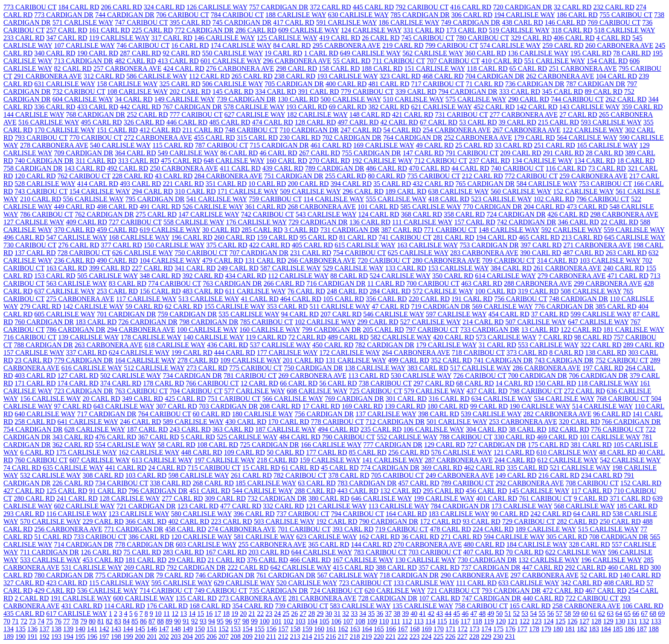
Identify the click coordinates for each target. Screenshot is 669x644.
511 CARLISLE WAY (340, 306)
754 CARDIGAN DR (33, 429)
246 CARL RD (140, 422)
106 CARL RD (643, 606)
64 (619, 614)
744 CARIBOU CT (577, 99)
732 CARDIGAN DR (277, 498)
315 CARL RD (257, 138)
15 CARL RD (261, 468)
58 (567, 614)
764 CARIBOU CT (164, 414)
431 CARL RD (82, 606)
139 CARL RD (405, 406)
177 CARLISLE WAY (287, 352)
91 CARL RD (108, 491)
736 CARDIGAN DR (535, 84)
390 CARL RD (541, 253)
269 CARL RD (144, 567)
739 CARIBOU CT (302, 606)
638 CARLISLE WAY (458, 191)
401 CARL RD (497, 498)
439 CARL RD (283, 168)
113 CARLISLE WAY (398, 506)
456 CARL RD (486, 491)
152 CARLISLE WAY (583, 191)
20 (243, 614)
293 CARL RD (24, 514)
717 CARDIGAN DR (107, 414)
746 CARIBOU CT (143, 45)
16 (209, 614)
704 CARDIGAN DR (495, 76)
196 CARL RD (192, 237)
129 (608, 621)
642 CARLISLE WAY (301, 567)
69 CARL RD (348, 107)
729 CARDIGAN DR (318, 222)
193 (56, 637)
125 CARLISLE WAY (287, 38)
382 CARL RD (389, 107)
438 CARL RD (522, 22)
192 (44, 637)
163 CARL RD (67, 268)
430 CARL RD (246, 422)
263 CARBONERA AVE (109, 345)
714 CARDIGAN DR (84, 544)
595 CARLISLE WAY (182, 583)
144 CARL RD (371, 544)
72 (24, 621)
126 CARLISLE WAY (217, 7)
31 (337, 614)
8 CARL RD (566, 352)
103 (300, 621)
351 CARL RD (226, 184)
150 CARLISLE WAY (174, 245)
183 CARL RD (96, 322)
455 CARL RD (214, 138)
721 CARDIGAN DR (146, 506)
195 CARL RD (591, 53)
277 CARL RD (182, 498)
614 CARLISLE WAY (505, 276)
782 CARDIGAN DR (385, 345)
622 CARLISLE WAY (576, 552)
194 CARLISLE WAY (525, 15)
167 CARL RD (226, 552)
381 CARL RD (591, 445)
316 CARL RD (449, 399)
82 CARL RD (73, 68)
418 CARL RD (449, 199)
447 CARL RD (543, 567)
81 (101, 621)
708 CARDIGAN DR (618, 537)
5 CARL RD (198, 437)
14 (192, 614)
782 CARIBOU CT (300, 475)
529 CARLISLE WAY (353, 268)
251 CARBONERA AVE (583, 68)
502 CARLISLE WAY (131, 376)
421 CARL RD (413, 115)
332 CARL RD (283, 506)
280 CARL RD (34, 498)
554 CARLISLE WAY (126, 445)
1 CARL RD (321, 53)
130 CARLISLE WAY (426, 560)
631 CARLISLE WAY (65, 84)
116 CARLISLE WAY (76, 514)
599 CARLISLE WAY (601, 314)
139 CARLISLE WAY (89, 337)
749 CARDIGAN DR (471, 22)
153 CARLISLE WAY (458, 268)
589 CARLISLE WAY (193, 422)
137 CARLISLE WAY (386, 414)
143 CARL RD (85, 168)
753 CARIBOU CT (605, 184)
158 (295, 629)
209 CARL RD (521, 153)
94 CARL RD (300, 314)
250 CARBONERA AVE (184, 168)
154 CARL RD (607, 61)
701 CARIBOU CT (304, 529)
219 (366, 637)
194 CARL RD (496, 237)
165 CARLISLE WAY (607, 145)
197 (104, 637)
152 (224, 629)
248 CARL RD (347, 291)
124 (548, 621)
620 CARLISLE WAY (395, 590)
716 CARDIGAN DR (336, 283)
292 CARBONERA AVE (530, 483)
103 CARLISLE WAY (610, 260)
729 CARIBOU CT (529, 521)
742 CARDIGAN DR (527, 222)
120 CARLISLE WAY (202, 537)
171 (451, 629)
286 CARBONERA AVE (547, 368)
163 (355, 629)
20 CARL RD (102, 399)
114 (430, 621)
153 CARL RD (55, 276)
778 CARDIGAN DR (144, 544)
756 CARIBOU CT (521, 299)
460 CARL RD (628, 567)
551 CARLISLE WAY (554, 61)
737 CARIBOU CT (303, 514)
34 (363, 614)
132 (644, 621)
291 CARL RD (563, 153)
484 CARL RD (300, 437)
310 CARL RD (195, 191)
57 (559, 614)
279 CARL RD (41, 306)
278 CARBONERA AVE (54, 145)
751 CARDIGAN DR (294, 176)
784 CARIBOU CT (237, 15)
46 (465, 614)
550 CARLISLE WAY (233, 53)
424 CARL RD (184, 68)
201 (152, 637)
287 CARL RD (140, 53)
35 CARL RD (392, 184)
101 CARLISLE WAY (610, 437)
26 (294, 614)
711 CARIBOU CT (398, 61)
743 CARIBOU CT (41, 191)
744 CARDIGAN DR (125, 15)
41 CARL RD (259, 299)
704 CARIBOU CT (196, 391)
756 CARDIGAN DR (324, 414)
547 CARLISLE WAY (77, 237)
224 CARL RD (493, 529)
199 (128, 637)
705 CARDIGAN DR (294, 84)
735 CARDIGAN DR (279, 590)
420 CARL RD (454, 337)
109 (372, 621)
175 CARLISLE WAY (86, 452)
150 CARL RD (556, 383)
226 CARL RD (73, 483)
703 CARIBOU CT (435, 552)
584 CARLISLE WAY (547, 184)
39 (405, 614)
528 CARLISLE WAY (45, 184)
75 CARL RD (142, 552)
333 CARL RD (520, 91)
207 (224, 637)
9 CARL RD (590, 498)
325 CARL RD (180, 84)
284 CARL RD (390, 291)
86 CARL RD (239, 153)
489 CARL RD (348, 337)
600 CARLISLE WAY (144, 598)
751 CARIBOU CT (234, 399)
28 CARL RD (605, 153)
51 (508, 614)
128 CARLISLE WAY (130, 498)
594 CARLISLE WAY (514, 537)
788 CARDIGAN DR (43, 345)
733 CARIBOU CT (100, 537)
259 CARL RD (563, 45)
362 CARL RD (73, 445)
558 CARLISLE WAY (194, 222)
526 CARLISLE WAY (213, 207)
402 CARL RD (189, 521)
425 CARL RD (185, 399)
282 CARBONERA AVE (558, 414)
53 (525, 614)
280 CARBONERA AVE (446, 260)
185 (618, 629)
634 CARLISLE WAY (502, 399)
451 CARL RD (210, 491)
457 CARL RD (419, 483)
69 (661, 614)
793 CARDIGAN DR (511, 590)
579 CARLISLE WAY (435, 391)
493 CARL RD (140, 184)
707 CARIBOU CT (453, 61)
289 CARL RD (644, 345)
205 (200, 637)
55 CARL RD (352, 61)
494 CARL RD (338, 429)
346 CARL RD (578, 222)
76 (58, 621)
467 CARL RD (606, 590)
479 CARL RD (223, 260)
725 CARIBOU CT (376, 391)
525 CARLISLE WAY (247, 437)
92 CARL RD (181, 53)
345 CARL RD (562, 91)
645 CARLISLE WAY (635, 237)
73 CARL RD (607, 168)
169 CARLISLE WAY (384, 145)
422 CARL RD (270, 245)
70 (7, 621)
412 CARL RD (160, 130)
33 (354, 614)
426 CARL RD (568, 214)
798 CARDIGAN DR (209, 322)
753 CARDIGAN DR (489, 245)
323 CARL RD (400, 76)
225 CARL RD (152, 30)
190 (20, 637)
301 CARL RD (406, 399)
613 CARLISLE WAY (162, 460)
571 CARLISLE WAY (83, 22)
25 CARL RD (474, 145)
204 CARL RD (544, 207)
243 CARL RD (190, 429)
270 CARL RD (329, 161)
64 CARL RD (592, 514)
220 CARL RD (429, 299)
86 (143, 621)
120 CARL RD (35, 176)
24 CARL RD (167, 468)
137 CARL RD (35, 253)
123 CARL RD (198, 506)
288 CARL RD (315, 491)
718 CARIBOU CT (478, 352)
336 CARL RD (55, 107)
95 (220, 621)
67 (644, 614)
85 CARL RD (368, 452)
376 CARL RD (268, 560)
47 (474, 614)
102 (288, 621)
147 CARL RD (423, 153)
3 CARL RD (301, 230)
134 (9, 629)
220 (378, 637)
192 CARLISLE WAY (382, 161)
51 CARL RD (53, 537)
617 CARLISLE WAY (77, 614)
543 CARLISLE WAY (326, 214)
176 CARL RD (167, 606)
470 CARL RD (429, 168)
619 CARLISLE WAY (170, 230)
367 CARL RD (158, 437)
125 (560, 621)
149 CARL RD (516, 475)
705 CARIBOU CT (397, 475)
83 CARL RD (128, 283)
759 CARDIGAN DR (188, 314)
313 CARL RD (139, 161)
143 (116, 629)
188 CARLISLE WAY (296, 15)
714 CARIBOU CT (166, 590)
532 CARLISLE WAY (51, 475)
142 (104, 629)
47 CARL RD (390, 306)
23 (269, 614)
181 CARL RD (146, 560)
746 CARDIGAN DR (225, 575)
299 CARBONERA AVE (608, 283)
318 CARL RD (572, 30)
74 (41, 621)
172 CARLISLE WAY (350, 352)
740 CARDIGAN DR (44, 161)
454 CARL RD (509, 314)
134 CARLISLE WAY (542, 161)
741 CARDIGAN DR (503, 360)
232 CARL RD (614, 7)
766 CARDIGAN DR (631, 422)
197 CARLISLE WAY (225, 460)
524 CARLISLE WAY (400, 276)
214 (307, 637)
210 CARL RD (41, 199)
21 (252, 614)
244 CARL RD (515, 460)
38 (397, 614)
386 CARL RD (149, 537)
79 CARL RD (175, 575)
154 (247, 629)
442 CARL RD (140, 107)
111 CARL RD (476, 583)
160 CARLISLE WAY (270, 329)
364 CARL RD (135, 153)
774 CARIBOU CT (175, 283)
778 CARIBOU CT (337, 422)
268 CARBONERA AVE (322, 207)
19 (235, 614)
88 (160, 621)
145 (140, 629)
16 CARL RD (190, 45)
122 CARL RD (581, 329)
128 (596, 621)
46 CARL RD (278, 153)
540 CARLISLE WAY (121, 145)
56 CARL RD (338, 383)
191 (32, 637)
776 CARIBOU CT (617, 429)
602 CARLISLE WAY (85, 506)
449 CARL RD (75, 207)
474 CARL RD (273, 122)
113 (419, 621)
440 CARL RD (543, 598)
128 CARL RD (315, 122)
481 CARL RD (389, 84)
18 (226, 614)
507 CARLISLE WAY (536, 322)
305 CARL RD (567, 537)
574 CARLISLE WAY (510, 45)
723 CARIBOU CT (365, 583)
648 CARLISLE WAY (234, 161)
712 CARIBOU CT (441, 161)
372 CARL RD (330, 7)
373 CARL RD (527, 352)
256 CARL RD (409, 452)
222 (402, 637)
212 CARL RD (483, 176)
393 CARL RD (353, 529)
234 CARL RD (602, 475)
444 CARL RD (235, 352)
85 (135, 621)
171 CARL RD (35, 383)
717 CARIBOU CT (438, 84)
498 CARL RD (117, 207)
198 (116, 637)
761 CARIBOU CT (545, 498)
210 (259, 637)
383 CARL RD (428, 368)
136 (32, 629)
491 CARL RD (160, 207)
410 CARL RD (502, 61)
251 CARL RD (555, 145)
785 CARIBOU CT (267, 322)
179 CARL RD (534, 138)
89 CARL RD (603, 91)
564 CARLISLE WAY (587, 138)
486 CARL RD (387, 168)
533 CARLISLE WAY (51, 560)
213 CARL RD (582, 237)
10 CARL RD (267, 184)
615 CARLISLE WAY (365, 245)
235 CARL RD (381, 429)
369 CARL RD (442, 468)
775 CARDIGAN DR (125, 575)
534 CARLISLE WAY (564, 399)
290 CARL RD (529, 99)
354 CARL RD (253, 606)
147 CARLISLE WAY (209, 214)
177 (522, 629)
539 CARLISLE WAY (491, 414)
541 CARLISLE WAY (217, 199)
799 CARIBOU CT (451, 45)
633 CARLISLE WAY (529, 583)
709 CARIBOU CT (509, 260)
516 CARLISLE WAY (49, 122)
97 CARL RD (73, 406)
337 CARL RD (87, 352)
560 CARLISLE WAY (521, 191)
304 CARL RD (486, 429)
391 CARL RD (318, 91)
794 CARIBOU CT (358, 514)
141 (92, 629)
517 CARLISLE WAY (481, 368)
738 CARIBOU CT (385, 383)
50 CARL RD (285, 452)
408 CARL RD (624, 583)
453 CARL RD (103, 560)
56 (550, 614)
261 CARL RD (251, 475)
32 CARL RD (573, 7)
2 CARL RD (32, 598)
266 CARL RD (284, 283)
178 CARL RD (163, 383)
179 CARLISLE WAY (446, 345)
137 (44, 629)
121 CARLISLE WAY (336, 506)
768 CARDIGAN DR (96, 115)
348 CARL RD (160, 276)
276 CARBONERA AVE (240, 68)
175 (498, 629)
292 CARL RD (585, 567)
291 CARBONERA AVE (48, 76)
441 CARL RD (126, 468)
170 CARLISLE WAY (65, 130)
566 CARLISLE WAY (293, 399)
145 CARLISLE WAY (539, 491)
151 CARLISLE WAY (435, 68)
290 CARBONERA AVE (475, 575)
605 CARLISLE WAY (65, 314)
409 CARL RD (87, 222)
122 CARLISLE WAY (593, 130)
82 (109, 621)
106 (336, 621)
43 (439, 614)
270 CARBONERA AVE (428, 544)
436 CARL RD (227, 345)
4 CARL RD (614, 38)
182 (582, 629)
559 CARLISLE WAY (634, 230)
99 (254, 621)
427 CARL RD (24, 491)
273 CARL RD (207, 368)
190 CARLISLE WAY (540, 406)
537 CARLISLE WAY (280, 345)
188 (654, 629)
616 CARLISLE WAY (92, 368)
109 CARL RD (244, 452)
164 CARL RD (406, 514)
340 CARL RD (55, 53)
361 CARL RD (265, 207)
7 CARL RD (555, 337)
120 (500, 621)
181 (570, 629)
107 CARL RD (439, 598)
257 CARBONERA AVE (128, 68)
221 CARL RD (183, 184)
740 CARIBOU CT (518, 168)
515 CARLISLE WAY (609, 529)
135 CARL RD (196, 598)
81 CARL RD (358, 237)
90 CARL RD (510, 514)
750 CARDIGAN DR (313, 368)
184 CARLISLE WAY (537, 544)
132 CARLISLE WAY (549, 560)
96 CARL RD (612, 414)
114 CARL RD (125, 606)
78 (75, 621)
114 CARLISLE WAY (334, 199)
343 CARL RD (73, 437)
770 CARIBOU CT (96, 138)
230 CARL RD (300, 138)
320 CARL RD (579, 422)
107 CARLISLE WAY (85, 45)
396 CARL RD (254, 514)
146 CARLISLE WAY (225, 38)
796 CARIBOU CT (603, 199)
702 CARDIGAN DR (352, 138)
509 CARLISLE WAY (310, 191)
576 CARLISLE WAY (461, 452)
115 (442, 621)
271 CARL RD (461, 537)
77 (67, 621)
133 (656, 621)
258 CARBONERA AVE (586, 606)
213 (295, 637)
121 (512, 621)
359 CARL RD (642, 107)
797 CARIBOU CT (432, 329)
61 (593, 614)
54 (533, 614)
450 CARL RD (333, 345)
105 (324, 621)
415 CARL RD (353, 567)
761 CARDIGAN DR (286, 575)
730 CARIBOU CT (30, 245)
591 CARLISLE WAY (347, 22)
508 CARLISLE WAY (591, 291)
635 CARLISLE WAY (73, 468)
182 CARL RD (568, 429)
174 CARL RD (78, 383)
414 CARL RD (98, 184)
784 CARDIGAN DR (460, 506)
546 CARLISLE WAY (394, 314)
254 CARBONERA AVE (457, 130)
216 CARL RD (559, 475)
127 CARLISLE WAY (34, 222)
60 (585, 614)
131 (632, 621)
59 (576, 614)
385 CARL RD (616, 306)
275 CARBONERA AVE (80, 299)
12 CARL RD (259, 383)
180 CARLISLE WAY (263, 414)
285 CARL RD (262, 230)
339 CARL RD (416, 91)
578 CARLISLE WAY (254, 107)
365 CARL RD (329, 544)
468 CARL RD (443, 76)
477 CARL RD (241, 506)
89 (169, 621)
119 (489, 621)
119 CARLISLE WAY (119, 38)
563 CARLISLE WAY (77, 283)
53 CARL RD (478, 122)
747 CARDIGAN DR (491, 598)
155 (259, 629)
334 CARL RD (276, 91)
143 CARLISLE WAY (590, 107)
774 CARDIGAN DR (390, 468)
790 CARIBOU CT (349, 437)
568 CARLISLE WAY (584, 506)
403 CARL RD (35, 376)
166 (391, 629)
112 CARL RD (209, 76)
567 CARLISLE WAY (348, 575)
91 (186, 621)
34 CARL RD (134, 99)
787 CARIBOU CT (221, 145)
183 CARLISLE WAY (459, 514)
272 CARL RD (585, 391)
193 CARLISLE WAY (348, 76)
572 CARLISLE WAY (443, 291)
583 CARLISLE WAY (360, 606)
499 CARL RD (408, 360)
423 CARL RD (67, 583)
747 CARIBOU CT (141, 22)
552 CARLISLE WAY (407, 437)
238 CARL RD (295, 76)
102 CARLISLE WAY (325, 322)
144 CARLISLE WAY (34, 115)
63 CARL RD (317, 483)
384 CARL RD (511, 268)
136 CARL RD (370, 222)
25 (286, 614)
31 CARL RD (497, 345)
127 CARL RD (78, 376)
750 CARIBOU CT (201, 253)
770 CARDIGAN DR (493, 207)
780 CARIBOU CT (483, 38)
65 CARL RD (528, 68)
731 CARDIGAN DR (350, 230)
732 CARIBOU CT (79, 91)
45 (457, 614)
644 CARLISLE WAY (322, 552)
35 (371, 614)
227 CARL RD (152, 268)
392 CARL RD (203, 276)
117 (465, 621)
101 (276, 621)
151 (212, 629)
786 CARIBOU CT (47, 214)
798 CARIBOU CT (536, 391)
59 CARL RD (144, 306)
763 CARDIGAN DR (232, 283)
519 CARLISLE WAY (519, 30)
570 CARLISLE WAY (51, 521)
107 (348, 621)
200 (140, 637)
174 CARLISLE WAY (241, 45)
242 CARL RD (551, 514)
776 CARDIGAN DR (564, 306)
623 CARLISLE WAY (327, 537)
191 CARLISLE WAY (81, 598)
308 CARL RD (103, 475)
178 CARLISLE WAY (151, 337)
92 (195, 621)
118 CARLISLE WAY (608, 383)
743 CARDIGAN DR (564, 360)
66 (636, 614)
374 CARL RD (121, 383)
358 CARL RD (464, 214)
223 (414, 637)
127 (584, 621)
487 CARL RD (583, 253)
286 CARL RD (256, 30)
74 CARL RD (22, 468)
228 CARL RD (133, 176)
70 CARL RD (525, 552)
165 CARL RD (530, 606)
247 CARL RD (361, 130)
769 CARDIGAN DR (354, 399)
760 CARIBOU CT (41, 460)
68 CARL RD (475, 383)
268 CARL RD (213, 483)
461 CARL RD (331, 145)
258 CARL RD (35, 422)
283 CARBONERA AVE (484, 253)
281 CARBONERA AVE (323, 598)
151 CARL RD (117, 130)
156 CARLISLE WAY (51, 399)
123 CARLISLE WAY (139, 514)
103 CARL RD (146, 475)
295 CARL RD (443, 491)
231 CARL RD (311, 253)
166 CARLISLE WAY (331, 445)
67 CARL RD (439, 122)
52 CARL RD (599, 575)
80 (92, 621)
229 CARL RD (103, 521)
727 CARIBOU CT (135, 222)
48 (482, 614)
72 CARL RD (307, 337)
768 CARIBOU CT (623, 399)
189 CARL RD (406, 191)
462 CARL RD (485, 468)
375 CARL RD (227, 245)
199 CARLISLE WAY (444, 498)
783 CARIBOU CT (380, 552)
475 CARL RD (181, 161)
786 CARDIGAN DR (76, 329)
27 (303, 614)
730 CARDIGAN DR (487, 560)
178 (534, 629)
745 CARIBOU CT (428, 38)
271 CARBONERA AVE (597, 245)
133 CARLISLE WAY (424, 583)
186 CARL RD (577, 15)
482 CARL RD (135, 61)
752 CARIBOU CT (622, 360)
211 (271, 637)
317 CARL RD (172, 38)
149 (188, 629)
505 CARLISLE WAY (108, 276)
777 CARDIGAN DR (393, 445)
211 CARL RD (203, 130)
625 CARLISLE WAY (418, 253)
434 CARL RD (246, 276)
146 (152, 629)
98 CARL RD (593, 337)
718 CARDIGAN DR (409, 575)
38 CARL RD (527, 429)
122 (524, 621)
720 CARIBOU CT (384, 260)
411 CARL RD (240, 168)
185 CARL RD (637, 506)
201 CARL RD (303, 360)
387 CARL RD (401, 230)
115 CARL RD (173, 145)
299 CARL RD (378, 322)
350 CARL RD (453, 276)
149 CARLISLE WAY (185, 99)
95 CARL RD (318, 237)
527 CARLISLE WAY (431, 322)
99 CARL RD (489, 406)
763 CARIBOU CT (141, 391)
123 (536, 621)
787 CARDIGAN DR (596, 84)
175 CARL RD (548, 445)
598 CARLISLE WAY (199, 475)
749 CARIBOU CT (221, 590)
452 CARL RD (494, 107)
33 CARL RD (513, 145)
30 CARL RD (221, 230)
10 (158, 614)
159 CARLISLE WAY (330, 460)
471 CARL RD (628, 276)
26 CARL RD (381, 38)
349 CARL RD (143, 399)
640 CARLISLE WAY (45, 414)
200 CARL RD (308, 184)
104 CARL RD (617, 76)
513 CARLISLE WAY (209, 299)
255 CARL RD (346, 176)
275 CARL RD (156, 214)
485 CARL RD (230, 122)
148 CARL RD (370, 115)
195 (80, 637)
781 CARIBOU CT (250, 376)
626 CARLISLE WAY (143, 253)
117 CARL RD (592, 491)
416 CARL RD (471, 7)
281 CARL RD (454, 237)
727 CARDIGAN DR (496, 445)
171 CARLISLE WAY (248, 191)
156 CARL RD (160, 291)
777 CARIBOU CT (196, 115)
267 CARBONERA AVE (526, 130)
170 (439, 629)
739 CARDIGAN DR (246, 99)
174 (486, 629)
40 (414, 614)
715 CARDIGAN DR (279, 145)
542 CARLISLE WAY (630, 460)
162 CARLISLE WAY (149, 452)
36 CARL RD (420, 537)
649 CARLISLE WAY (371, 53)
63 (610, 614)
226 (450, 637)
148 (176, 629)
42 (431, 614)
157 (283, 629)
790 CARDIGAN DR (389, 521)
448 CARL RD (201, 452)
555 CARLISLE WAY (396, 199)
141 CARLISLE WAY (393, 460)
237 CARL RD (489, 161)
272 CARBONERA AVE (158, 138)
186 (630, 629)
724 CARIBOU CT (336, 590)
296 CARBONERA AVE (297, 61)
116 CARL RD (566, 168)
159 (307, 629)
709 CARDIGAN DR (84, 153)
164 (367, 629)
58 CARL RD (177, 445)
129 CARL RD (445, 445)
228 (474, 637)
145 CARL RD (233, 91)
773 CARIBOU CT (30, 7)
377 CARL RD (121, 245)
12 (175, 614)
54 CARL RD (402, 130)
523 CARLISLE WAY (502, 199)
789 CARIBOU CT (468, 483)
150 (200, 629)
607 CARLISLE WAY (100, 460)
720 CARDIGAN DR (522, 7)
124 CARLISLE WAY (371, 30)
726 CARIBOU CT (480, 376)
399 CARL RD (109, 268)
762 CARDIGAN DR (104, 214)
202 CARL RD (190, 91)
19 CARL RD (283, 53)
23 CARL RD (33, 360)
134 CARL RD (595, 161)
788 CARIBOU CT (465, 437)
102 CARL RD (554, 199)
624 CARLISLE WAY (139, 352)
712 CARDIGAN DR (395, 422)
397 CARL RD (541, 245)
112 (407, 621)
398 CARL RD (439, 414)
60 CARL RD (212, 414)
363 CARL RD (233, 429)
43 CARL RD (174, 176)
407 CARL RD (483, 552)
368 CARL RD (422, 214)
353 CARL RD (287, 306)
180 (558, 629)
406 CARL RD (574, 38)
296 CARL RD (363, 191)
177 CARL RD (326, 452)
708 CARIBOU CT (592, 483)
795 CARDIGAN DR (155, 199)
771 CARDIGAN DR (134, 529)
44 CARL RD (470, 168)
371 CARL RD (630, 498)
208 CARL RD (280, 406)
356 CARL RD (386, 299)
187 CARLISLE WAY (286, 429)
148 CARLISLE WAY (509, 230)
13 (183, 614)
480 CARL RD (484, 544)
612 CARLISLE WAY (568, 460)
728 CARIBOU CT (84, 253)
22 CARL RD (620, 222)
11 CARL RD (386, 283)
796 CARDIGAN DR (158, 491)
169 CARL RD (362, 406)
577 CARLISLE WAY (255, 391)
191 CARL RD (472, 299)
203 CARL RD (269, 552)
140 (80, 629)
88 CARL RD (349, 276)
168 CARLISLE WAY (139, 237)
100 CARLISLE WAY (208, 329)
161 (331, 629)
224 (426, 637)
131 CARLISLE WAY (356, 360)
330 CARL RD (515, 437)
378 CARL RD (349, 475)
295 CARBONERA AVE (346, 45)
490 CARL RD (117, 260)
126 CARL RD (101, 552)
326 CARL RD (144, 122)
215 (319, 637)
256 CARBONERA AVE (68, 529)
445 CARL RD (373, 7)
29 (320, 614)
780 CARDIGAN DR (64, 575)
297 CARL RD (434, 383)
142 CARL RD (537, 107)
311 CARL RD (96, 161)
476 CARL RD (116, 437)
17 (218, 614)
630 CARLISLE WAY (359, 15)
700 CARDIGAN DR (537, 376)
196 (92, 637)
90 (177, 621)
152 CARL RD (641, 483)
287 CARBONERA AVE (459, 460)
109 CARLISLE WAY (251, 360)
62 (602, 614)
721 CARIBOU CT (454, 590)
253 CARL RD (117, 291)
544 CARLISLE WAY (263, 491)
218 (355, 637)
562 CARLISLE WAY (433, 53)
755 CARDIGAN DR (371, 153)
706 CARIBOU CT (183, 15)
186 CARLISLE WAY (409, 22)
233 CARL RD (24, 38)
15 (201, 614)
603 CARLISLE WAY (206, 544)
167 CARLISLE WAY (363, 560)
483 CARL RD (203, 291)
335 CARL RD (527, 468)
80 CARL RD (387, 176)
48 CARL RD (618, 452)
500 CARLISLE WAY (351, 99)
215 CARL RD (558, 122)
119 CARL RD (266, 337)
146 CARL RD (565, 22)
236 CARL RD (75, 260)
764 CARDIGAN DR (413, 138)
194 (68, 637)
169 (427, 629)
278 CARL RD (198, 360)
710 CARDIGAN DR (309, 130)
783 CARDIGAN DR (367, 483)
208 (236, 637)
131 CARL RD (265, 260)
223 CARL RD (231, 521)
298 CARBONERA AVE (624, 214)
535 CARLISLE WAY (249, 314)
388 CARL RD (396, 567)
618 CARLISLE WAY (175, 345)
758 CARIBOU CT (481, 606)
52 (516, 614)
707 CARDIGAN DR (259, 253)
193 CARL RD (306, 107)
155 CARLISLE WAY (234, 306)
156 (271, 629)
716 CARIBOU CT (30, 337)
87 (152, 621)
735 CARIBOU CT (433, 176)
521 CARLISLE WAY (580, 468)
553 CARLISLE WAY (548, 345)
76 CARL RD (306, 291)
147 (164, 629)
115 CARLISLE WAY (119, 583)
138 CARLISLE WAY (375, 368)
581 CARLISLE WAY (264, 537)
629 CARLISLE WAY (244, 583)
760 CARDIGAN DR (44, 322)
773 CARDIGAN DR (64, 15)
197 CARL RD (603, 368)
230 (498, 637)
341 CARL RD (195, 268)
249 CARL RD (238, 268)
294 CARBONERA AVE (141, 329)
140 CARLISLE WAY (214, 337)
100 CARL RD (495, 291)
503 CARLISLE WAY (284, 521)
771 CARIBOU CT (451, 230)
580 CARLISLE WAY (202, 514)
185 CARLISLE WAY (266, 483)
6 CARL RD (37, 452)
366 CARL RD (146, 521)
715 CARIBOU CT (214, 468)
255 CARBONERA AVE (272, 544)
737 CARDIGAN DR (491, 567)
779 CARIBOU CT (367, 91)
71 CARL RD (485, 84)
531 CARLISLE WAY (92, 567)
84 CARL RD (292, 45)
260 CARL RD (235, 237)
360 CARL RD (486, 53)
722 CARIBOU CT (592, 598)
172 (462, 629)
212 (283, 637)
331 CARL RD (424, 30)
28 (311, 614)
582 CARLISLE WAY (401, 337)
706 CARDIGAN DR (598, 376)
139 (68, 629)
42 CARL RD (399, 122)
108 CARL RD (218, 445)
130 (620, 621)
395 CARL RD (190, 22)
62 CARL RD (183, 306)
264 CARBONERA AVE (416, 352)
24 (277, 614)
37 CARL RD (550, 314)
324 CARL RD (164, 7)
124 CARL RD (378, 214)
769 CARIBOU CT (614, 22)
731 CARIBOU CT (461, 115)
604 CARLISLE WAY (83, 99)
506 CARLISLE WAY (233, 84)
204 (188, 637)
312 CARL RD (104, 76)
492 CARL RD (128, 168)
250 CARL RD (620, 521)
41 (422, 614)
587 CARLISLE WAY (291, 268)
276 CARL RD (79, 245)
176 (510, 629)
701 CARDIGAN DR (127, 314)
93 (203, 621)
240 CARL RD (624, 268)
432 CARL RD (433, 184)
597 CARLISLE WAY (456, 314)
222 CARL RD (248, 567)
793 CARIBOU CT (41, 138)
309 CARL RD (225, 498)
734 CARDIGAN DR (192, 376)
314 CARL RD (557, 260)
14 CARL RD (514, 383)
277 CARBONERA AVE (524, 115)
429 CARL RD (55, 590)
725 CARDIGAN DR (269, 445)
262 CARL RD (626, 99)
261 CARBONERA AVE (567, 268)
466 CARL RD (310, 560)
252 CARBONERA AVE (478, 138)
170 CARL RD (288, 422)
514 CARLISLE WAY (603, 406)
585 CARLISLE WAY (431, 207)
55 (542, 614)
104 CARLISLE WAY (170, 260)
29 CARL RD (187, 560)
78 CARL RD (632, 53)
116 (454, 621)
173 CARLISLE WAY (522, 506)
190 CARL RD (98, 53)
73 (32, 621)
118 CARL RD (487, 68)
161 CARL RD (109, 30)
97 (237, 621)
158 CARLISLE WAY (127, 84)
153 (236, 629)
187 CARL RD (147, 429)
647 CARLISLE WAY (598, 322)
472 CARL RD (563, 590)
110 (384, 621)
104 (312, 621)
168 (415, 629)
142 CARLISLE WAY (93, 306)
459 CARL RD (117, 230)
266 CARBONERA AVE (322, 260)
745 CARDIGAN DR (242, 22)
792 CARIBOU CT (422, 7)
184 (606, 629)
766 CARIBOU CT (212, 383)
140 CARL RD (640, 575)
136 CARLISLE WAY (538, 53)
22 (260, 614)
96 (229, 621)
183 (594, 629)
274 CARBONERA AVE (242, 529)
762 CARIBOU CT (84, 176)
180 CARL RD (448, 406)
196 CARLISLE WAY (612, 560)
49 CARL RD (435, 145)
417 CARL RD (294, 22)
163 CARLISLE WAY (428, 245)
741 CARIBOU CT (405, 237)
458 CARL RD (186, 529)
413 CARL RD (178, 61)
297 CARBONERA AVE (544, 575)
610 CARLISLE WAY (567, 452)
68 (653, 614)
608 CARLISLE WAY (317, 391)
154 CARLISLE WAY (100, 191)
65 (627, 614)
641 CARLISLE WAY (88, 422)
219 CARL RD (403, 45)
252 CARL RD (147, 115)
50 (499, 614)
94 (212, 621)
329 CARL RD (531, 38)
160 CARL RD (287, 161)
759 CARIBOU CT (275, 199)
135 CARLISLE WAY (423, 606)
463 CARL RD (482, 283)
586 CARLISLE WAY (157, 76)
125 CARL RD (67, 491)
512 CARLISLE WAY (154, 368)
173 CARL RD (466, 30)
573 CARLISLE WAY (506, 337)
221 (390, 637)
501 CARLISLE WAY (457, 422)
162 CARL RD (379, 537)
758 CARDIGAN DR (33, 168)
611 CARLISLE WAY (256, 291)
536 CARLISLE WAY (108, 590)
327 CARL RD (24, 583)
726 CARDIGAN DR (148, 322)
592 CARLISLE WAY (572, 230)
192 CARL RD (337, 521)
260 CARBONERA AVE (619, 45)
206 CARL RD (121, 7)
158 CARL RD (339, 68)
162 (343, 629)
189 (9, 637)
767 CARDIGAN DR (192, 107)
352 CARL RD (451, 360)
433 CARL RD (98, 107)
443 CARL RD (358, 491)
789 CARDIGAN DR (335, 168)
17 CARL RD (321, 406)
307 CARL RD (176, 406)
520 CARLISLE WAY (307, 583)
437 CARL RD (487, 391)
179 (546, 629)
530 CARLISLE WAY (421, 376)
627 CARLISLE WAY (255, 115)
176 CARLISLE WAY (257, 222)
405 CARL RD (312, 245)
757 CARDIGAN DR (279, 7)
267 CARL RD (320, 153)
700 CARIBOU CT (433, 283)
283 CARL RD (183, 552)
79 (84, 621)
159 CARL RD (277, 237)
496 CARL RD (24, 237)
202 (164, 637)
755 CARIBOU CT (626, 15)
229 (486, 637)
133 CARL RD (406, 268)
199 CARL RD (192, 352)
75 (49, 621)
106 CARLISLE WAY (434, 429)
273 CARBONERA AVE (253, 598)
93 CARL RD (482, 521)
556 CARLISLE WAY (93, 199)
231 (510, 637)
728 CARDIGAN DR (388, 598)
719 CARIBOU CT (401, 529)
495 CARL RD (101, 122)
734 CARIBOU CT (122, 483)
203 (176, 637)
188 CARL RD (382, 68)
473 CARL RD (587, 207)
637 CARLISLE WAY (65, 291)
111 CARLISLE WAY (422, 222)
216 (331, 637)
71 (15, 621)
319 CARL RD (538, 291)
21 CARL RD (226, 560)
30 (329, 614)
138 (56, 629)
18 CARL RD (636, 161)
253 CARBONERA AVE (523, 422)
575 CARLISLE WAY (476, 99)
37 (388, 614)
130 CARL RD (298, 99)
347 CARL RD (67, 38)
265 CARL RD (252, 76)
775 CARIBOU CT (256, 368)
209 (247, 637)
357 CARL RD (439, 567)
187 (642, 629)
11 (167, 614)
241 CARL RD (77, 498)
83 (118, 621)
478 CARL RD (450, 529)
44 (448, 614)
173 (474, 629)
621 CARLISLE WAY (441, 107)
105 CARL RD (343, 299)
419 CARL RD (340, 38)
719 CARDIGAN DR (441, 306)
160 (319, 629)
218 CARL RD (277, 460)
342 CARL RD (582, 583)
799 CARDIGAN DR (332, 329)
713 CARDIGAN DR (84, 61)
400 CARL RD (346, 84)
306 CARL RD (472, 15)
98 (246, 621)
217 (343, 637)
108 (360, 621)
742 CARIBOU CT (268, 214)
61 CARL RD (300, 468)
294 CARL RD (152, 191)
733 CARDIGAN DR (490, 329)
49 (491, 614)
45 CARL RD (340, 468)
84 (126, 621)
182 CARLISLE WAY (317, 115)
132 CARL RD (401, 491)
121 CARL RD (514, 452)
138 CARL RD (606, 352)
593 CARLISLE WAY (611, 122)
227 (462, 637)
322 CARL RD (601, 345)
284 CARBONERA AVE (228, 176)
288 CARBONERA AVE (538, 283)
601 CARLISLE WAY (231, 61)
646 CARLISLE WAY (382, 498)
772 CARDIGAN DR (204, 30)
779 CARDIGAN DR (84, 360)
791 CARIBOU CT (472, 153)
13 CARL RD (540, 329)
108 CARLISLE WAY (138, 91)
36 (380, 614)
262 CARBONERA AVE (560, 76)
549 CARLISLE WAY (188, 153)
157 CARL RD (474, 222)
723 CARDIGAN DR (84, 391)
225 (438, 637)
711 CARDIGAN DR (49, 552)
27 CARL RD (578, 115)
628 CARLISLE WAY (95, 429)
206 (212, 637)
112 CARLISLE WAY (298, 276)
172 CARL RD (440, 521)
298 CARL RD (297, 68)
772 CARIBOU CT (531, 176)
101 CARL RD (378, 207)
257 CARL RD (67, 30)
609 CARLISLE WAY (309, 30)
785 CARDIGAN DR (420, 15)
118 (477, 621)
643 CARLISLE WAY (124, 406)
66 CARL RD (299, 383)
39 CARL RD (517, 122)
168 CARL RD (210, 606)
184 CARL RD (79, 7)
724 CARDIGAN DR (516, 214)
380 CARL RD (329, 498)
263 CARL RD (626, 253)
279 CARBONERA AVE (572, 276)
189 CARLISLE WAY (546, 529)
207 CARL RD (341, 314)
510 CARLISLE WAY (414, 99)
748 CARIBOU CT (251, 130)
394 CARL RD (351, 184)
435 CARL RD (24, 614)
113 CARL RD (369, 376)
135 (20, 629)
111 (395, 621)
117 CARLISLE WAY (146, 299)
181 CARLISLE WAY (634, 329)
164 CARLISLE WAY (145, 360)
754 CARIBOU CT (359, 253)
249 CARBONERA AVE (460, 475)
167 (403, 629)
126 (572, 621)
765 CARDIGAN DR (485, 184)
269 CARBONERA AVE (312, 376)
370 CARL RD (75, 230)
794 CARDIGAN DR (468, 91)
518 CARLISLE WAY (625, 30)
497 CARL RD (358, 122)
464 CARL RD (301, 299)
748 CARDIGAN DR (578, 299)
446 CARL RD (187, 122)
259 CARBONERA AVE (593, 176)
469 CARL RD (557, 437)
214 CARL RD (483, 322)
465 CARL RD (539, 237)
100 (265, 621)
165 (379, 629)
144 (128, 629)
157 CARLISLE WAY (34, 352)
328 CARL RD (589, 544)
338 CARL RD (170, 483)
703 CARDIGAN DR (228, 406)
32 (346, 614)
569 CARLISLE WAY (502, 306)
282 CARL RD (577, 521)
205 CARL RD (383, 329)
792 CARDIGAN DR (196, 567)
